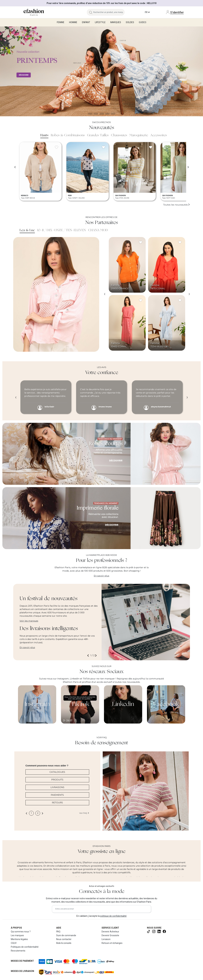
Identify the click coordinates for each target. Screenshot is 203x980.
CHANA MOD (98, 230)
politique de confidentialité (113, 916)
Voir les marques (29, 621)
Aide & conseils (64, 943)
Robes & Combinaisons (68, 135)
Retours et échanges (112, 943)
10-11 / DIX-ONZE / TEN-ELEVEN (62, 230)
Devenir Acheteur (110, 932)
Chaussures (119, 135)
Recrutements (18, 951)
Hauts (44, 135)
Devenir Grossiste (110, 935)
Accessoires (159, 135)
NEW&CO (25, 196)
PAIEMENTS (57, 795)
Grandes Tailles (98, 135)
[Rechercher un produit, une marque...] (109, 12)
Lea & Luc (27, 230)
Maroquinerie (139, 135)
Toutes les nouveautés (177, 205)
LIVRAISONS (57, 787)
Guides (143, 22)
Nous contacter (64, 939)
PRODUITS (57, 780)
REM (70, 196)
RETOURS (57, 803)
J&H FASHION (120, 196)
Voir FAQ (84, 813)
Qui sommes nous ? (21, 932)
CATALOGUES (57, 772)
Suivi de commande (66, 935)
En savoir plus (101, 576)
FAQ (58, 932)
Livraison (106, 939)
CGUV (14, 943)
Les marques (17, 935)
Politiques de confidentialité (25, 947)
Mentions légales (19, 939)
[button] (89, 655)
